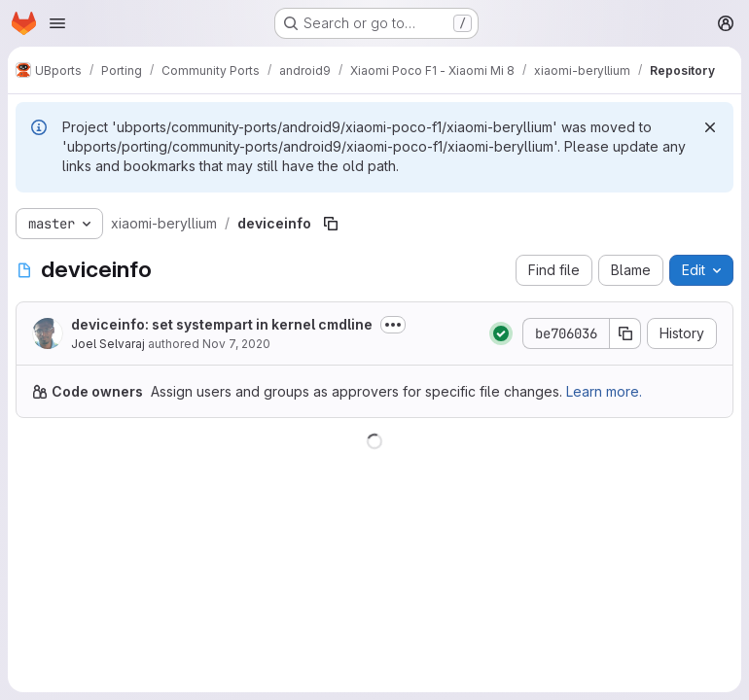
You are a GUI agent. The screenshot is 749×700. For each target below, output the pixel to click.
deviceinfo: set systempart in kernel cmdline (222, 324)
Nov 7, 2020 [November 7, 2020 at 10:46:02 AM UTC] (236, 344)
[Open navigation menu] (57, 23)
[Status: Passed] (501, 333)
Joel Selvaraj (108, 344)
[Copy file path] (331, 224)
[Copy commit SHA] (625, 333)
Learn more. (604, 391)
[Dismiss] (710, 127)
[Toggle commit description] (393, 325)
